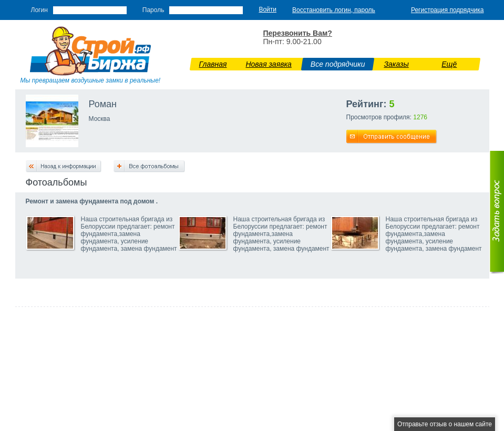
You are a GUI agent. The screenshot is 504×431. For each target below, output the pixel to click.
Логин (39, 10)
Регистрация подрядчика (448, 10)
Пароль (153, 10)
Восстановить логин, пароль (334, 10)
